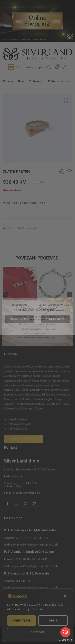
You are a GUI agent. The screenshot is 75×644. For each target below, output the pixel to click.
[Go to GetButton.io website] (65, 640)
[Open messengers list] (65, 632)
